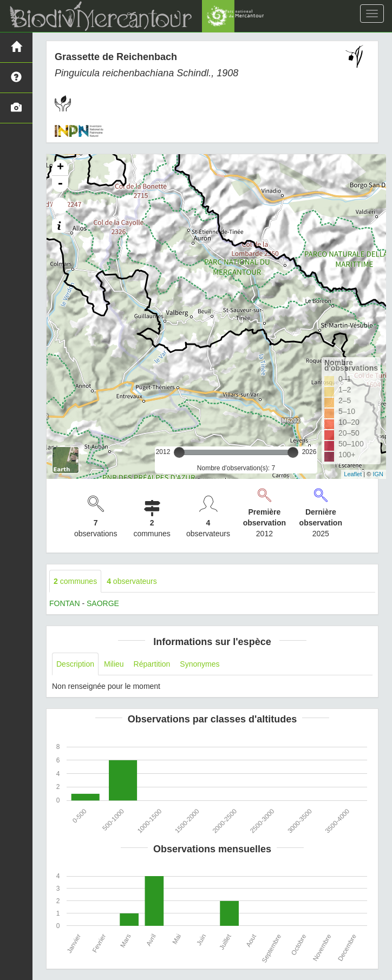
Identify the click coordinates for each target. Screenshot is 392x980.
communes (75, 581)
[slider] (179, 452)
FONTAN (65, 603)
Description (75, 664)
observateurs (132, 581)
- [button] (60, 184)
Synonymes (200, 664)
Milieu (114, 664)
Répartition (152, 664)
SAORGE (103, 603)
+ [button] (60, 168)
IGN (378, 474)
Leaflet (353, 474)
